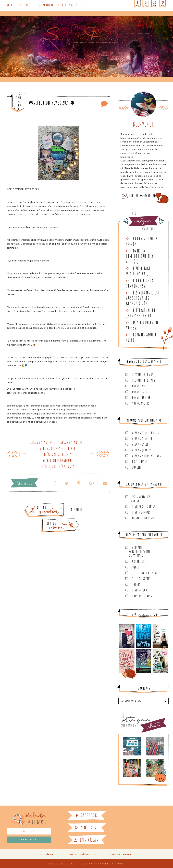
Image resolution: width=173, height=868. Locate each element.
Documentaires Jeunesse (140, 499)
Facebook (86, 815)
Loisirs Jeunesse (143, 596)
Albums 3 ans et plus (146, 433)
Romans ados (140, 386)
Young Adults (141, 403)
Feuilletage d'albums (138, 271)
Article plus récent (52, 520)
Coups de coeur (145, 238)
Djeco (136, 567)
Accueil (12, 5)
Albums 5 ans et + (73, 443)
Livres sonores (141, 512)
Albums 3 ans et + (43, 443)
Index (28, 5)
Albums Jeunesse (52, 449)
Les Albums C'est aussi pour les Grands (143, 298)
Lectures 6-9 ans (143, 375)
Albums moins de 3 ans (147, 456)
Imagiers (138, 467)
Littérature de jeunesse (58, 454)
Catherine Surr (112, 864)
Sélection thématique (58, 460)
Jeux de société (142, 579)
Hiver (72, 449)
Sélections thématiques (58, 466)
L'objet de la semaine (140, 283)
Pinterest (87, 828)
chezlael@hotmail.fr (142, 196)
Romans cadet (141, 392)
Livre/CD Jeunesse (144, 507)
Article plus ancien (53, 504)
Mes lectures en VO (142, 325)
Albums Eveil (140, 444)
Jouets (136, 584)
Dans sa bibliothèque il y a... (140, 256)
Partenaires (70, 5)
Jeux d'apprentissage (146, 573)
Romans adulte (145, 335)
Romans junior (141, 398)
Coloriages (139, 561)
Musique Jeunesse (143, 518)
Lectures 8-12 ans (144, 380)
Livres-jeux (140, 590)
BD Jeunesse (140, 462)
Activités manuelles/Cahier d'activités (140, 552)
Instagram (86, 840)
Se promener (47, 5)
